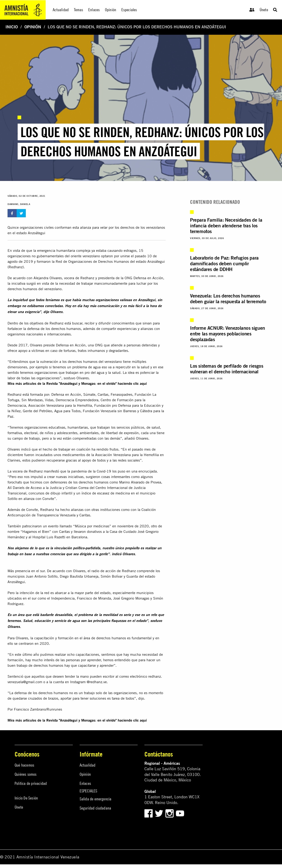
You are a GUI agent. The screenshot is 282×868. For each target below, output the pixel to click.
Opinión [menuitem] (111, 10)
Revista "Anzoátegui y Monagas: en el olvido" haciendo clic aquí (97, 383)
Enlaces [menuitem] (94, 10)
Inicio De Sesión (26, 798)
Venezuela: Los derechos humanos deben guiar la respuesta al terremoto (228, 299)
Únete (264, 10)
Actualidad (88, 765)
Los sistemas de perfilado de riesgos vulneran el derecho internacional (227, 369)
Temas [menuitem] (79, 10)
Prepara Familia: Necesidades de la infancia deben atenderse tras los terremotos (226, 226)
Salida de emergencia (96, 799)
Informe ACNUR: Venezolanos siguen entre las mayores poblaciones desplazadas (228, 334)
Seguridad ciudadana (95, 808)
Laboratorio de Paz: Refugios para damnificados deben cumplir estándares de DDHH (224, 263)
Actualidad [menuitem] (61, 10)
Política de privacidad (31, 783)
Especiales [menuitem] (129, 10)
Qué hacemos (24, 765)
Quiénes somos (26, 774)
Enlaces (85, 783)
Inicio (12, 27)
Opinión (33, 27)
